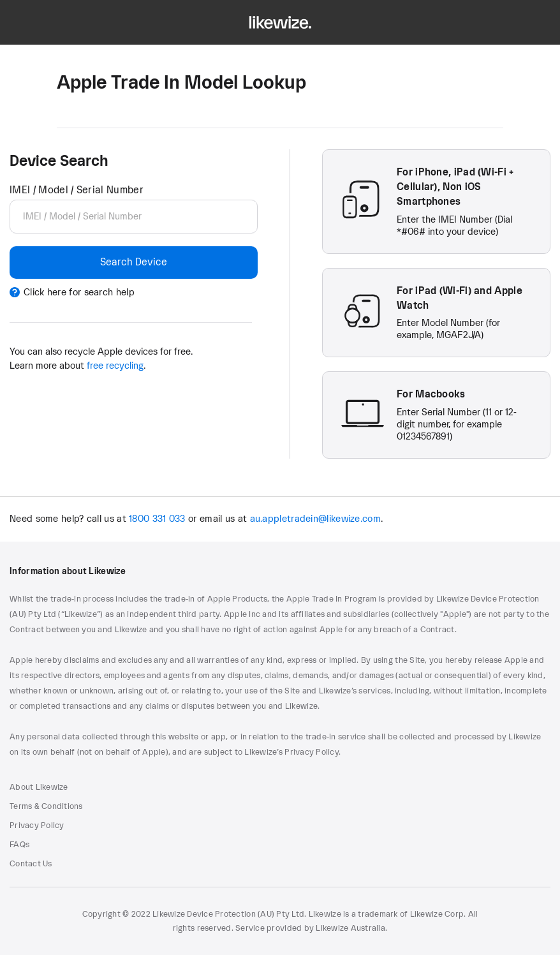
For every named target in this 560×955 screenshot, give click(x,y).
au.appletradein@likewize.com (315, 519)
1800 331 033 (157, 519)
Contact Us (31, 864)
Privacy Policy (37, 825)
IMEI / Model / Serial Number (77, 190)
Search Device (134, 262)
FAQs (19, 845)
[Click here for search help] (134, 293)
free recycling (115, 366)
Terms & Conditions (46, 806)
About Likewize (39, 787)
